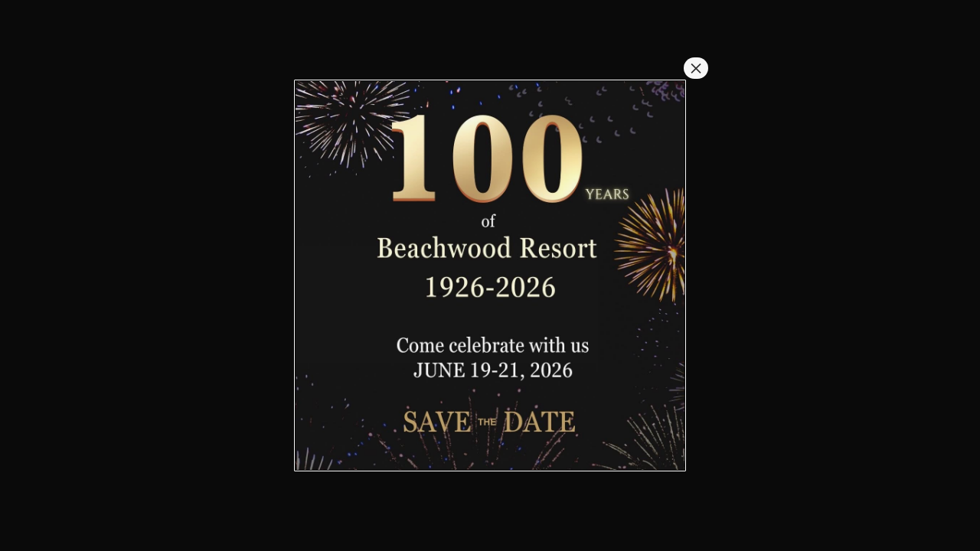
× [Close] (696, 68)
